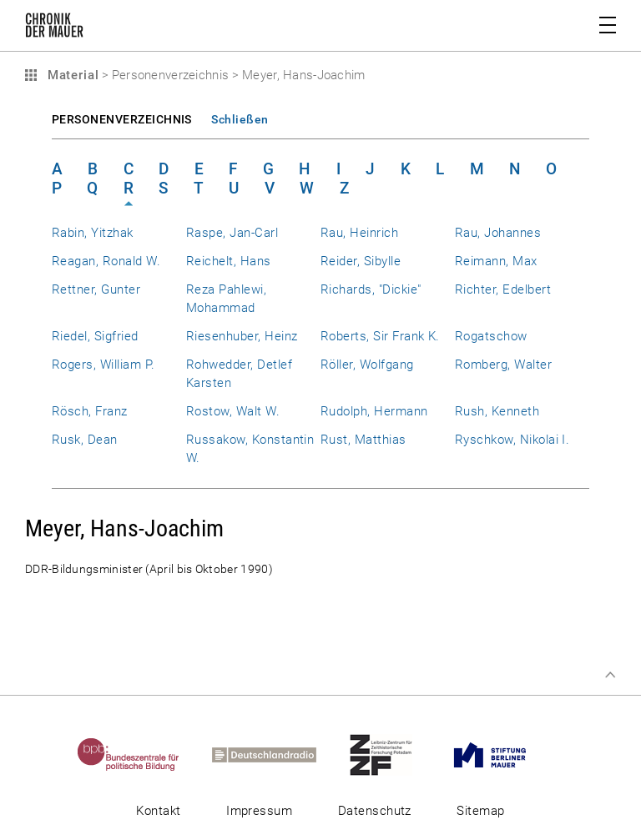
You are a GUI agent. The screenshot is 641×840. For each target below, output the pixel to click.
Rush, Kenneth (497, 411)
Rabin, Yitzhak (93, 233)
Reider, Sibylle (361, 261)
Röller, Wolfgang (367, 365)
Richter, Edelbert (503, 289)
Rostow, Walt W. (233, 411)
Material (71, 75)
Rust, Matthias (363, 440)
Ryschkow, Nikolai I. (512, 440)
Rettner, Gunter (96, 289)
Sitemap (480, 811)
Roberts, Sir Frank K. (380, 336)
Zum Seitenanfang (610, 675)
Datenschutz (375, 811)
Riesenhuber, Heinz (242, 336)
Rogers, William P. (103, 365)
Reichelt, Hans (229, 261)
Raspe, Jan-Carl (232, 233)
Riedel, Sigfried (95, 336)
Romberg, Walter (503, 365)
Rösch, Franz (90, 411)
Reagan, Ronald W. (106, 261)
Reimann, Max (496, 261)
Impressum (259, 811)
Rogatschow (491, 336)
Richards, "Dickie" (371, 289)
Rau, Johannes (498, 233)
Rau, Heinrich (359, 233)
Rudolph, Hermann (374, 411)
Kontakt (158, 811)
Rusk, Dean (85, 440)
